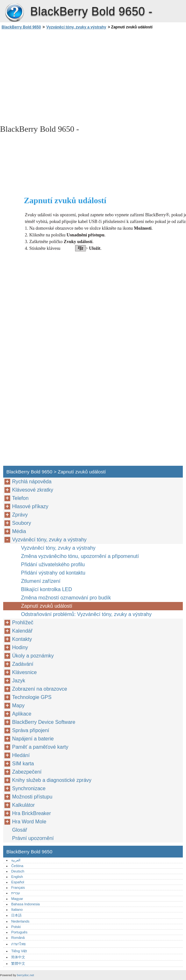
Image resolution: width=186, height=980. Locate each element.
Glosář (20, 830)
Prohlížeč (23, 623)
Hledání (21, 755)
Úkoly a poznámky (33, 656)
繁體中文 (18, 963)
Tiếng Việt (19, 951)
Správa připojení (31, 730)
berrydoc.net (25, 975)
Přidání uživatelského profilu (53, 564)
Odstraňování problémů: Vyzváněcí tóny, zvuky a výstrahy (86, 614)
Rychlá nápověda (32, 482)
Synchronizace (29, 788)
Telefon (20, 498)
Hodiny (20, 647)
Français (18, 887)
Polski (16, 927)
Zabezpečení (27, 772)
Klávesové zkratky (33, 490)
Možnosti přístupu (32, 797)
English (17, 877)
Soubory (22, 523)
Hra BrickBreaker (32, 813)
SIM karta (23, 764)
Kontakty (22, 639)
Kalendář (22, 631)
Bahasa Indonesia (25, 904)
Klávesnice (24, 672)
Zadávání (23, 664)
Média (19, 531)
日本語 (16, 915)
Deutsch (18, 871)
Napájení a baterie (33, 739)
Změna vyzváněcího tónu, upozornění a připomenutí (80, 556)
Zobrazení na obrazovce (40, 689)
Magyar (17, 899)
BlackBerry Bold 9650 (14, 13)
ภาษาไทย (18, 944)
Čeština (17, 866)
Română (18, 938)
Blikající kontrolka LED (46, 589)
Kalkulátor (23, 805)
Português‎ (19, 932)
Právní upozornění (33, 838)
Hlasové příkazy (30, 506)
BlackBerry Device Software (44, 722)
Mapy (18, 705)
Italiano (17, 909)
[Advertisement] (57, 77)
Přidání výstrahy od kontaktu (53, 573)
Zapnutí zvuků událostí (47, 606)
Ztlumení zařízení (41, 581)
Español (18, 882)
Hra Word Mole (29, 822)
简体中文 (18, 957)
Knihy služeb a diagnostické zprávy (52, 780)
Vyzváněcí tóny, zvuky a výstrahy (76, 27)
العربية (16, 860)
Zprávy (20, 515)
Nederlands (20, 921)
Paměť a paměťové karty (40, 747)
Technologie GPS (32, 697)
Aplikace (22, 714)
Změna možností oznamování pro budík (66, 598)
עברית (16, 893)
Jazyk (19, 681)
